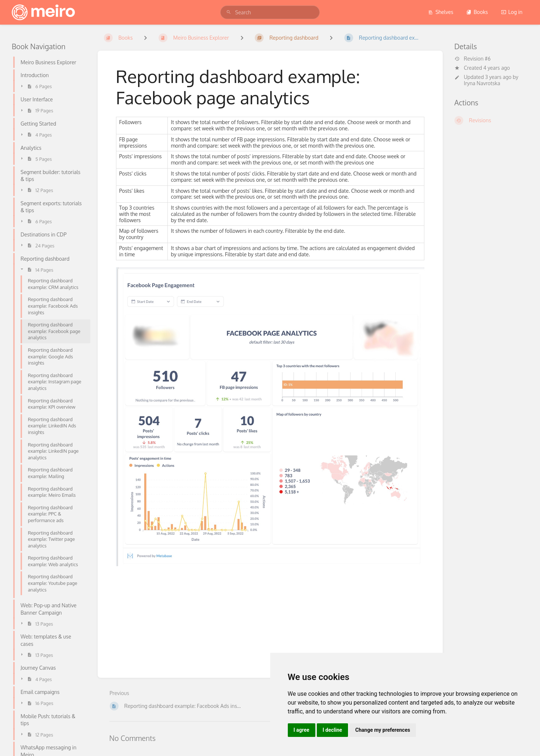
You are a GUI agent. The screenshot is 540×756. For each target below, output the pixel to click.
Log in (512, 12)
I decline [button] (332, 730)
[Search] (229, 12)
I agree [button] (302, 730)
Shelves (441, 12)
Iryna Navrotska (482, 83)
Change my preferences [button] (383, 730)
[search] (270, 12)
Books (477, 12)
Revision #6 (473, 59)
